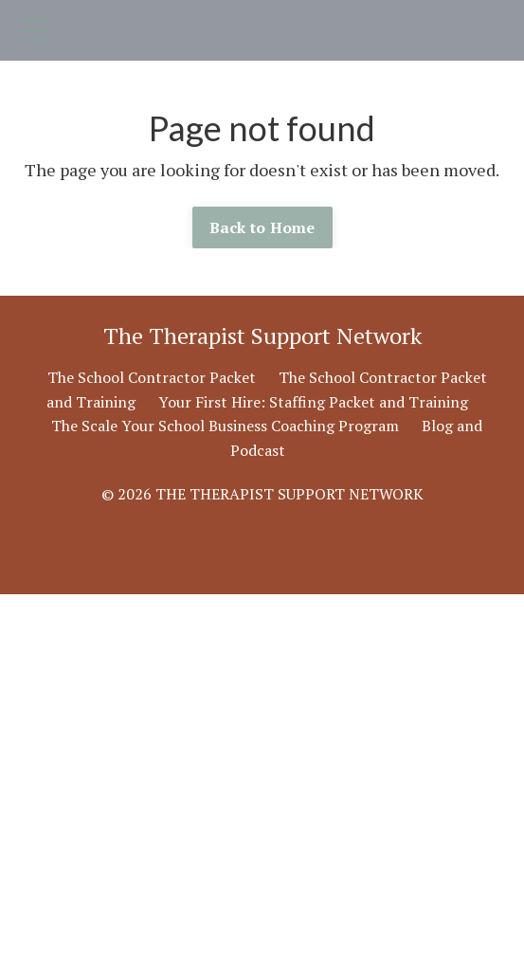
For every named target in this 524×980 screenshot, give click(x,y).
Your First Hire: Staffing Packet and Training (313, 402)
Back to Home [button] (262, 227)
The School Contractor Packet (152, 377)
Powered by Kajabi (262, 544)
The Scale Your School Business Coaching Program (225, 426)
